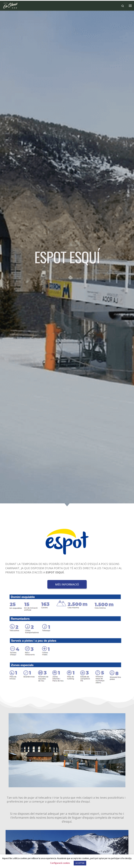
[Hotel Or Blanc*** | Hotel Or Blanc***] (10, 5)
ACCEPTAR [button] (80, 863)
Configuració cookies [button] (60, 863)
